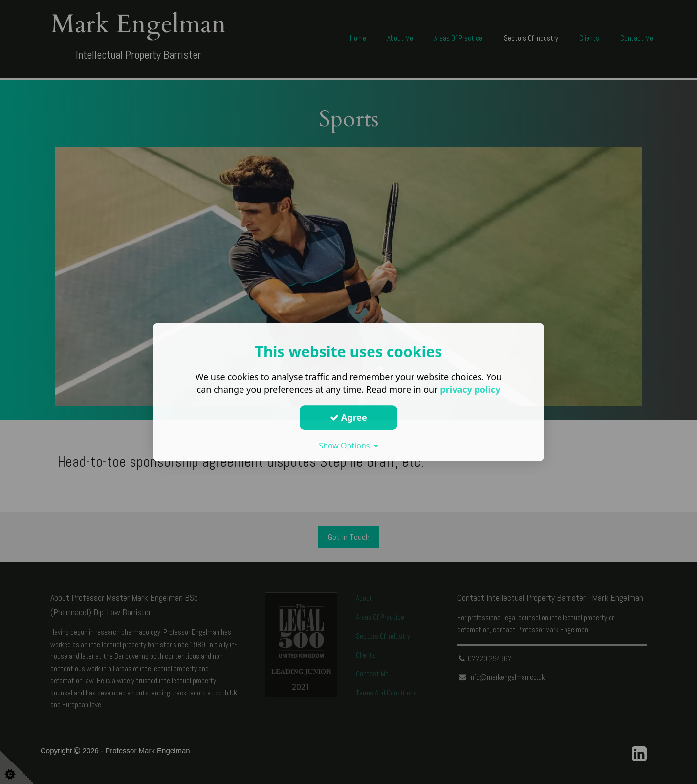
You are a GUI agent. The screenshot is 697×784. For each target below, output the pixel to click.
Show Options (348, 446)
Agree (348, 417)
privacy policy (470, 389)
